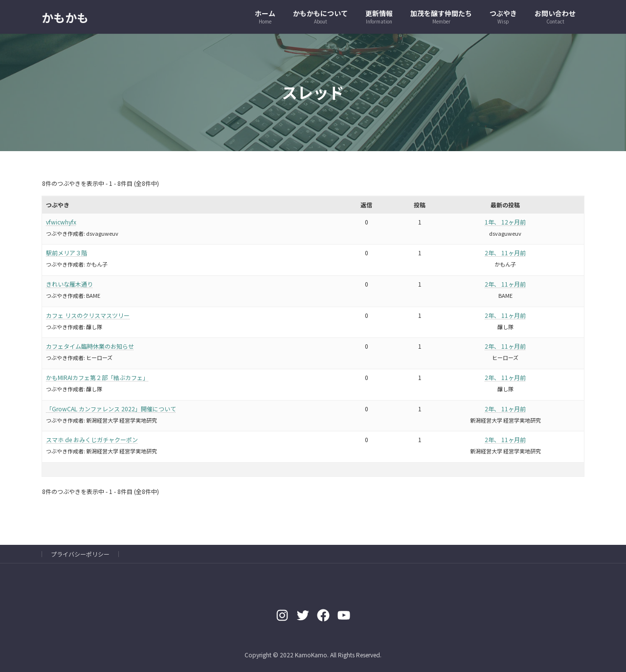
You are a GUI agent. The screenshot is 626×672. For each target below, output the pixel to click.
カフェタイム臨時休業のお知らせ (90, 346)
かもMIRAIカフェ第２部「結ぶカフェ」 (97, 377)
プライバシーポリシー (80, 554)
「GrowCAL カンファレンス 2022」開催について (111, 409)
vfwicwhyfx (61, 222)
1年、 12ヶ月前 (505, 222)
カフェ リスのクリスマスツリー (88, 315)
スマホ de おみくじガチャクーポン (92, 439)
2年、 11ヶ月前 (505, 253)
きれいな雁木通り (69, 284)
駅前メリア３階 (67, 253)
